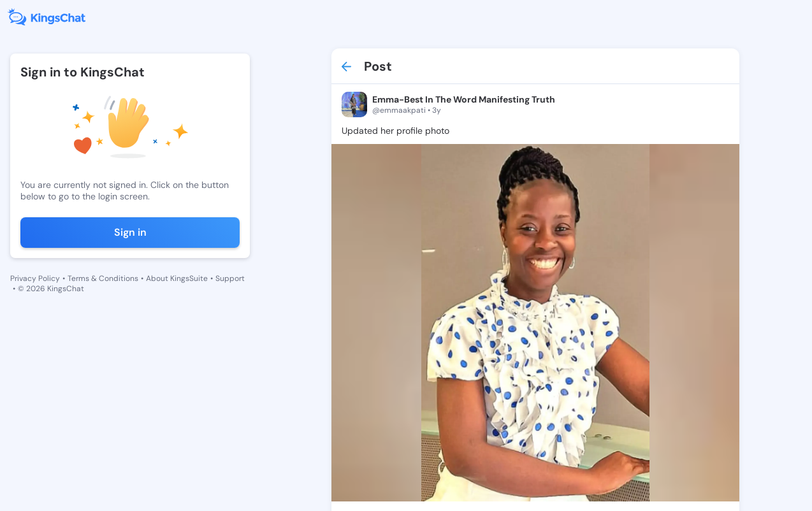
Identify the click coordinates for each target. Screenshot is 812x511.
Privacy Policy (35, 278)
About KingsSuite (177, 278)
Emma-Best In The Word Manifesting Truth (464, 99)
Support (230, 278)
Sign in (130, 232)
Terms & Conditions (103, 278)
